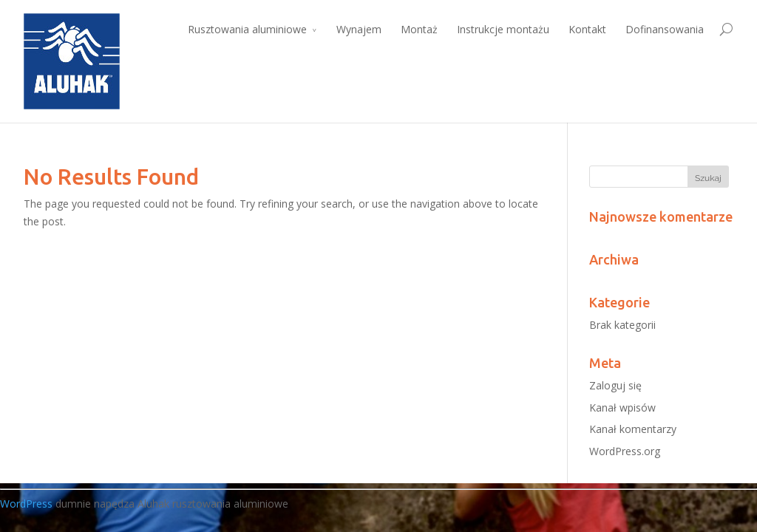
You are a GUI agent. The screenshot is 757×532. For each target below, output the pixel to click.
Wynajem (359, 29)
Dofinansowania (665, 29)
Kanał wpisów (622, 407)
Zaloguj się (615, 385)
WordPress (26, 504)
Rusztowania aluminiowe (247, 29)
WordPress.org (625, 451)
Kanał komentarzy (633, 429)
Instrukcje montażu (503, 29)
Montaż (419, 29)
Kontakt (587, 29)
